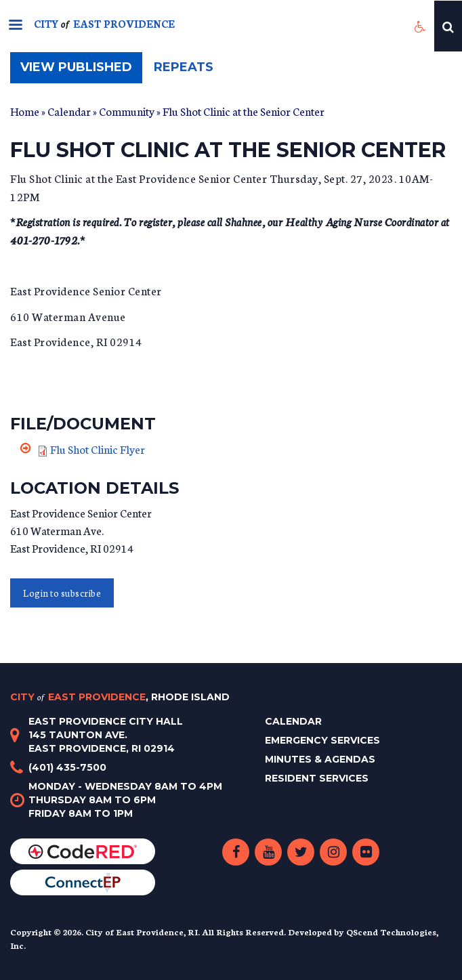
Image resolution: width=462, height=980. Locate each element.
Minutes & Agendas (320, 759)
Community (127, 111)
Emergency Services (322, 740)
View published (81, 71)
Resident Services (317, 778)
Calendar (69, 111)
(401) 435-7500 (67, 767)
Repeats (184, 67)
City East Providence (120, 697)
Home (25, 111)
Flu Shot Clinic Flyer (98, 449)
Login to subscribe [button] (62, 593)
